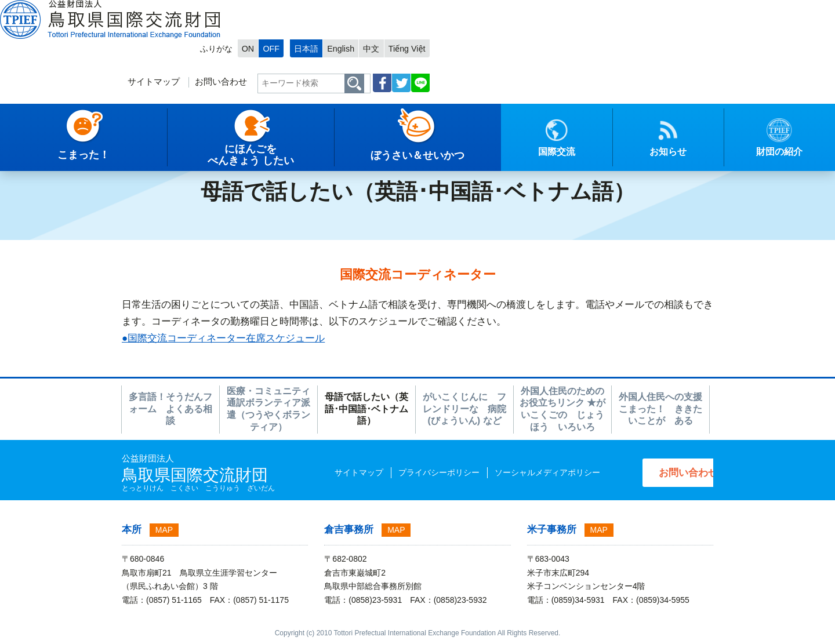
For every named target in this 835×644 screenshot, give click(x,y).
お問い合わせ (491, 44)
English (620, 10)
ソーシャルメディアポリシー (525, 472)
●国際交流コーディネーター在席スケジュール (223, 338)
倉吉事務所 (349, 530)
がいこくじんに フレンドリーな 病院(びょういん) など (464, 409)
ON (520, 10)
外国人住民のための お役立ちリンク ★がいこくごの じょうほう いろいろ (562, 409)
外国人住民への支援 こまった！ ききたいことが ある (660, 409)
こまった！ (128, 154)
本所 (132, 530)
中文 (652, 10)
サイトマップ (423, 44)
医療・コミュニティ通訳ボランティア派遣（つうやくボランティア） (268, 409)
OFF (544, 10)
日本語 (583, 10)
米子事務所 (552, 530)
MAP (164, 530)
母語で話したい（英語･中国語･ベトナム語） (366, 409)
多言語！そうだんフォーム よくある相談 (170, 409)
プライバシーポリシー (416, 472)
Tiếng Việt (690, 10)
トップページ (33, 154)
